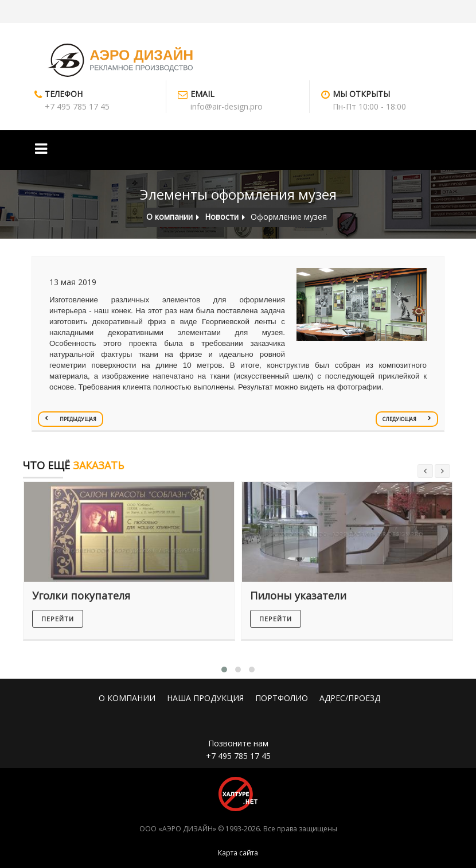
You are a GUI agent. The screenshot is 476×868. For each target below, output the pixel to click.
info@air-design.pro (227, 106)
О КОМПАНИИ (127, 698)
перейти (58, 619)
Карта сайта (238, 853)
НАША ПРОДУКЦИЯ (205, 698)
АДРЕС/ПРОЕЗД (350, 698)
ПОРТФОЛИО (282, 698)
